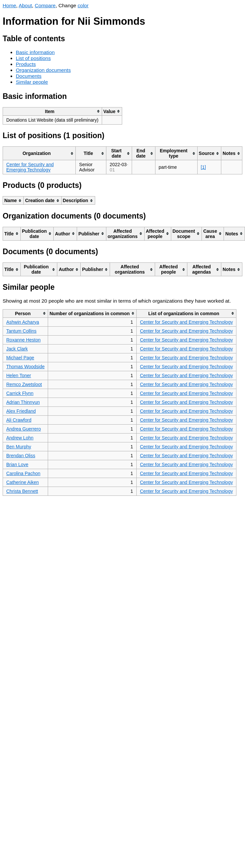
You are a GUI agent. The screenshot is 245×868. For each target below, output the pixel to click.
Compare (45, 5)
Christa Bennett (22, 491)
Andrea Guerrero (24, 429)
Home (9, 5)
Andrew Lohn (20, 438)
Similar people (32, 82)
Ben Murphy (19, 447)
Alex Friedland (21, 411)
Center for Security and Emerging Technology (30, 167)
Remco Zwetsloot (24, 384)
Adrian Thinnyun (23, 402)
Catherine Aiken (23, 482)
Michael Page (20, 358)
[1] (204, 167)
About (25, 5)
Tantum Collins (21, 331)
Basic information (35, 52)
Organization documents (43, 70)
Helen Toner (19, 375)
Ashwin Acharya (23, 322)
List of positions (33, 58)
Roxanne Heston (23, 340)
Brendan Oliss (21, 456)
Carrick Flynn (20, 393)
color (83, 5)
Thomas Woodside (25, 367)
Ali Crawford (19, 420)
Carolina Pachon (23, 473)
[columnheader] (53, 111)
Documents (29, 76)
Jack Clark (17, 349)
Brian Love (17, 464)
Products (26, 64)
